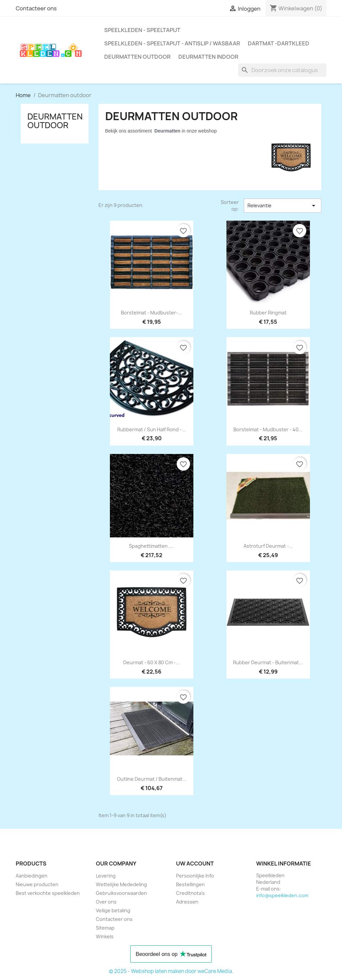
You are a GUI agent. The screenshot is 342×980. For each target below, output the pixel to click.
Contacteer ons (36, 8)
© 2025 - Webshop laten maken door (153, 971)
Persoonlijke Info (195, 876)
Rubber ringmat (268, 313)
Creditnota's (190, 893)
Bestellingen (190, 884)
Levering (106, 876)
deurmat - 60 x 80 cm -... (151, 662)
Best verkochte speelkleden (48, 893)
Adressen (187, 902)
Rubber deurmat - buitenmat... (268, 662)
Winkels (105, 936)
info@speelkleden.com (282, 895)
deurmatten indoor (208, 57)
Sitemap (105, 928)
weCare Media (215, 971)
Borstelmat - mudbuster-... (151, 313)
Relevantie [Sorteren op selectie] (283, 206)
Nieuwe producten (37, 884)
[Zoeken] (282, 70)
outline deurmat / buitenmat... (152, 779)
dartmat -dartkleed (279, 43)
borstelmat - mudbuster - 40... (268, 429)
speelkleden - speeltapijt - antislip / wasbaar (172, 43)
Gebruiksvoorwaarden (121, 893)
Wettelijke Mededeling (121, 884)
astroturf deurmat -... (268, 546)
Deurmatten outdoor (137, 57)
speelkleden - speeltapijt (142, 30)
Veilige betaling (113, 910)
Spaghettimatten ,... (151, 546)
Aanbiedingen (32, 876)
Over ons (106, 902)
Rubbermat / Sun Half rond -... (151, 429)
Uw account (195, 864)
